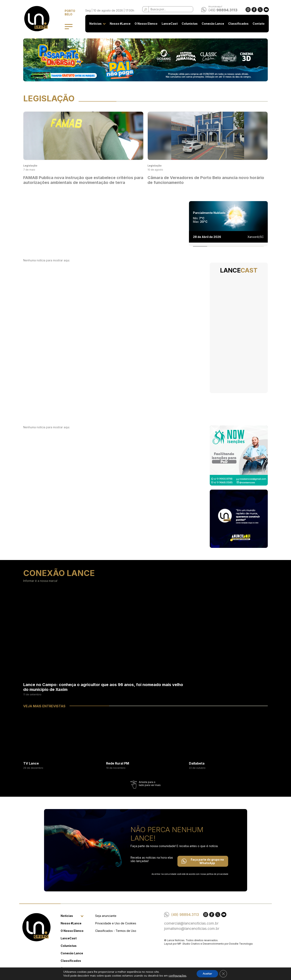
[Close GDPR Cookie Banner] (223, 974)
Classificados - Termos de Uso (116, 931)
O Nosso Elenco (146, 24)
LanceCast (170, 24)
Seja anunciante (106, 916)
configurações (177, 976)
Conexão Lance (213, 24)
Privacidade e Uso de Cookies (116, 923)
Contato (259, 24)
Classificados (239, 24)
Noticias (96, 24)
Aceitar (207, 974)
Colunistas (190, 24)
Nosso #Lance (120, 24)
